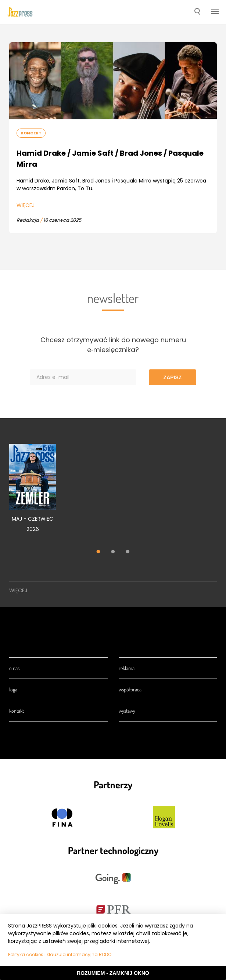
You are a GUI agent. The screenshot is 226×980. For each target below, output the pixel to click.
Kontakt (17, 711)
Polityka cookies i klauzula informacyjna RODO (60, 954)
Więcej (26, 205)
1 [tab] (98, 552)
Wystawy (127, 711)
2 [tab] (113, 552)
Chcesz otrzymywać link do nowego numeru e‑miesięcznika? (113, 345)
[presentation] (20, 12)
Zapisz (173, 377)
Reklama (127, 668)
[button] (197, 12)
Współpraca (130, 689)
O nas (14, 668)
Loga (13, 689)
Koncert (31, 133)
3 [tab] (128, 552)
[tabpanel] (33, 492)
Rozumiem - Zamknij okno (113, 973)
